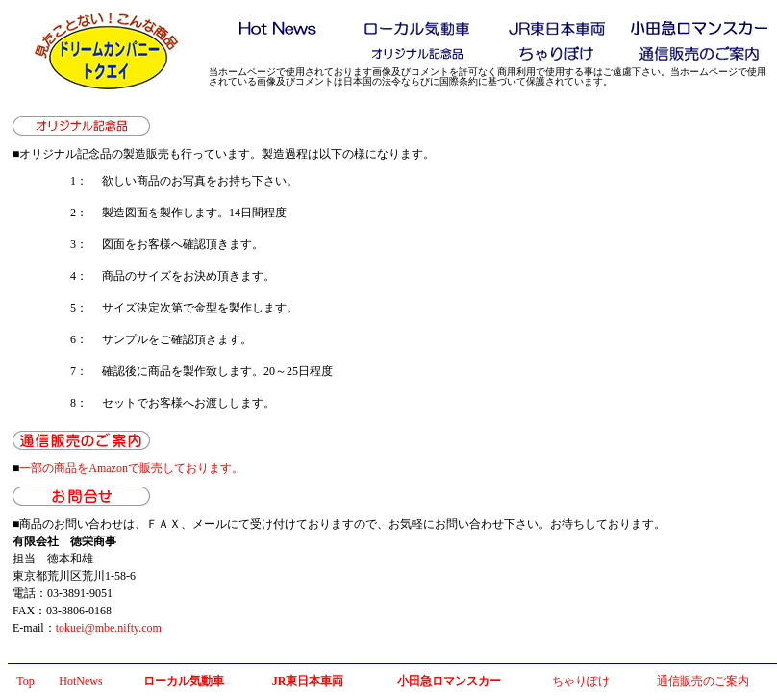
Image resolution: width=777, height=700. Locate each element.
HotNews (80, 681)
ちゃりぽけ (581, 681)
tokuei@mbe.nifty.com (109, 628)
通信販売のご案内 (703, 681)
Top (25, 681)
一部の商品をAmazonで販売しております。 (131, 468)
